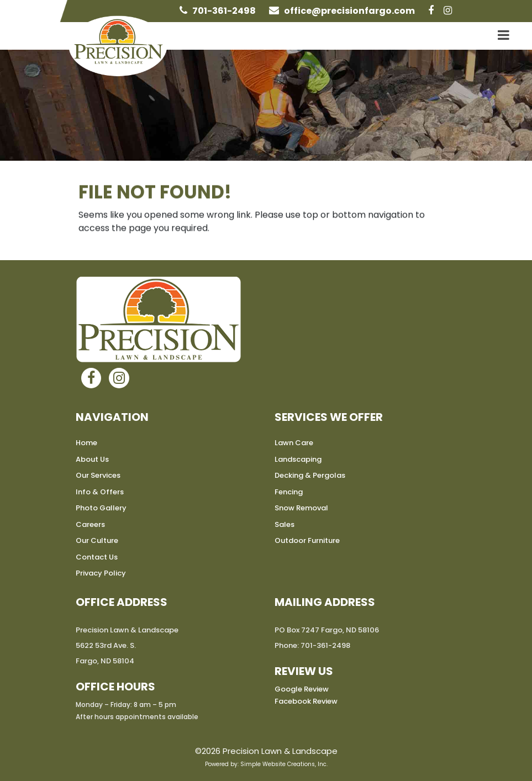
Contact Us (97, 557)
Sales (285, 524)
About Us (92, 459)
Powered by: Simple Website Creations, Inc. (266, 764)
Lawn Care (294, 443)
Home (86, 443)
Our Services (98, 475)
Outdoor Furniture (307, 540)
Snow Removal (301, 508)
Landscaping (298, 459)
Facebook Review (306, 701)
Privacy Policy (101, 573)
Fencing (289, 492)
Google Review (302, 689)
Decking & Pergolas (310, 475)
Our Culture (97, 540)
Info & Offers (100, 492)
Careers (90, 524)
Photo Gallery (101, 508)
